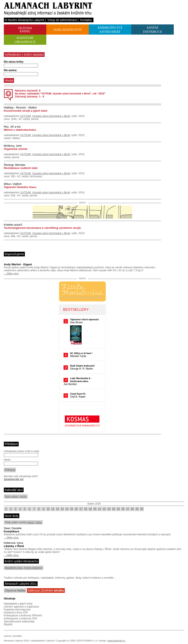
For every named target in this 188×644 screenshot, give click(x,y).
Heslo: (7, 460)
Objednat (15, 591)
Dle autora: (11, 70)
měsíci (31, 522)
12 (57, 509)
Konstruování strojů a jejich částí (25, 111)
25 (118, 509)
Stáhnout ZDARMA (46, 591)
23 (109, 509)
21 (100, 509)
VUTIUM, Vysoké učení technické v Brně (45, 116)
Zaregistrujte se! (14, 479)
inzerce (8, 636)
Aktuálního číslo (14, 568)
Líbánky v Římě (14, 546)
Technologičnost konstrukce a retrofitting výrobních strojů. (43, 228)
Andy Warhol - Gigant (18, 264)
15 (71, 509)
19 (90, 509)
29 (137, 509)
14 (67, 509)
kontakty (18, 636)
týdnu (39, 522)
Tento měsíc (12, 496)
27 (128, 509)
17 (81, 509)
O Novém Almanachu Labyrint (24, 20)
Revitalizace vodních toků (21, 168)
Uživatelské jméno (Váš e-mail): (22, 451)
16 (76, 509)
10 (48, 509)
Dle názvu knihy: (14, 62)
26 (123, 509)
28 (132, 509)
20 (95, 509)
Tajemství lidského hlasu (20, 187)
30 (142, 509)
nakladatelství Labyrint (42, 641)
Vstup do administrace (62, 20)
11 (53, 509)
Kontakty (86, 20)
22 (104, 509)
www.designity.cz (116, 641)
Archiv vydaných (33, 568)
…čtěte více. (11, 273)
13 (62, 509)
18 (86, 509)
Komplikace (12, 531)
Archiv (23, 496)
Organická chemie (16, 149)
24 (114, 509)
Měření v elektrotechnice (20, 130)
